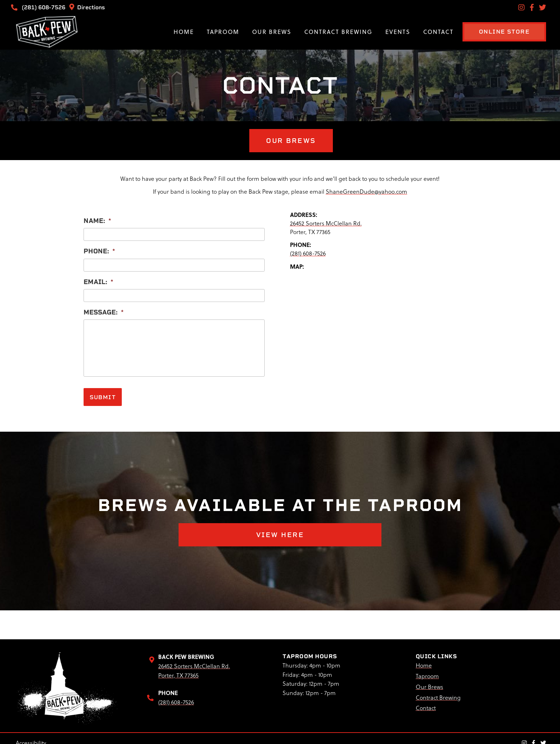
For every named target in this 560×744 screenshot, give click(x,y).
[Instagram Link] (521, 7)
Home (171, 32)
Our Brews (259, 32)
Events (385, 32)
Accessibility (31, 739)
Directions (87, 7)
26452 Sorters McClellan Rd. (326, 221)
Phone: (99, 249)
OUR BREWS (280, 140)
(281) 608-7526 (40, 7)
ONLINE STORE (498, 32)
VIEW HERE (280, 531)
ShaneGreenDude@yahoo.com (366, 190)
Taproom (211, 32)
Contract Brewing (326, 32)
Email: (99, 280)
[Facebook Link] (532, 7)
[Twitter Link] (542, 7)
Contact (426, 32)
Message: (104, 310)
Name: (97, 219)
